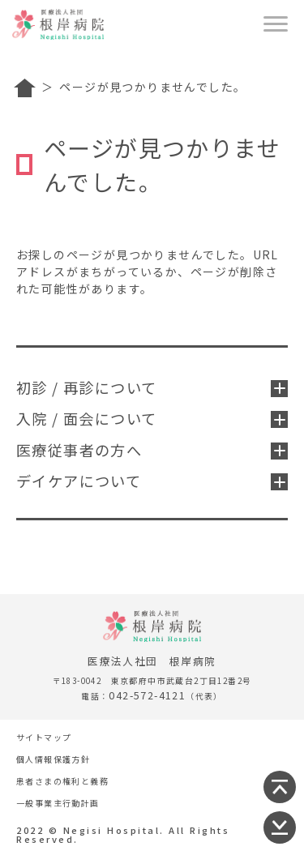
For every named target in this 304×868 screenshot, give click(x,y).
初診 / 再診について (152, 387)
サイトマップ (44, 737)
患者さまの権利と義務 (62, 781)
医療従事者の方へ (152, 450)
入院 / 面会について (152, 418)
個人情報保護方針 (53, 759)
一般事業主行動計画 (58, 803)
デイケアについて (152, 481)
